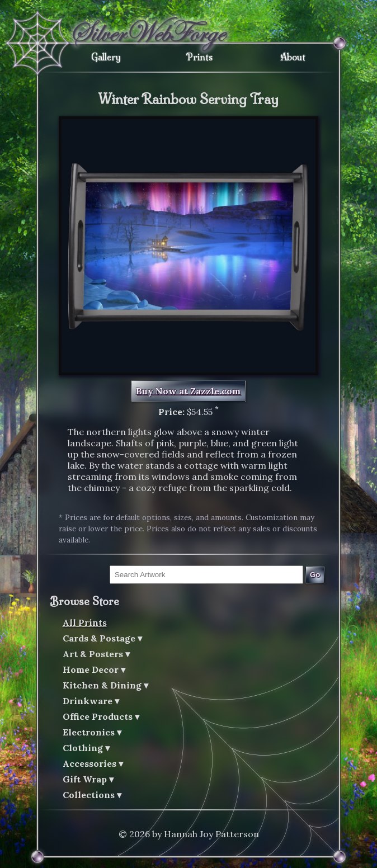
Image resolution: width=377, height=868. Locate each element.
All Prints (85, 622)
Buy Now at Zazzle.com (188, 391)
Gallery (106, 57)
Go (315, 575)
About (293, 57)
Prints (199, 57)
